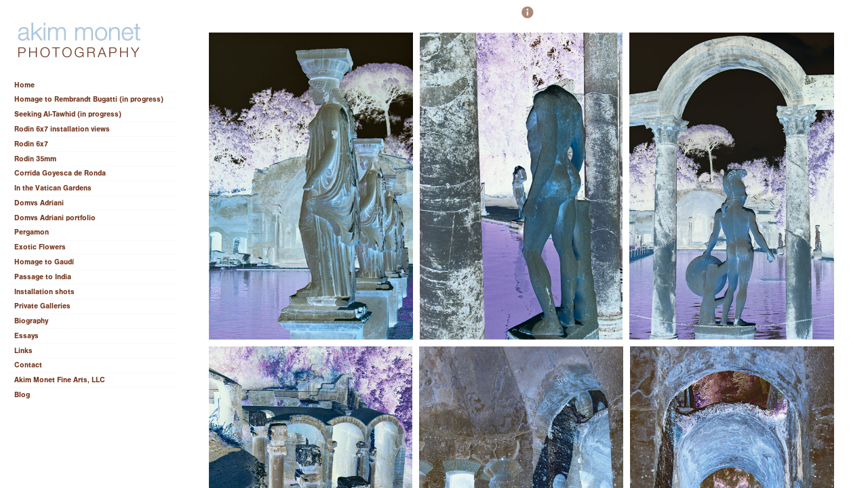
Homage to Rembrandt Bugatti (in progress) (89, 99)
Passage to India (43, 277)
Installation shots (44, 292)
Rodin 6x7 (31, 144)
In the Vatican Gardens (53, 188)
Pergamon (32, 232)
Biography (31, 321)
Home (24, 85)
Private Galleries (42, 306)
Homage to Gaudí (44, 262)
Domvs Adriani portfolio (55, 218)
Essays (31, 336)
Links (23, 351)
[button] (528, 18)
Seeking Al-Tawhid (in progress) (68, 114)
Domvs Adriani (39, 203)
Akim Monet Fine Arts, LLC (60, 380)
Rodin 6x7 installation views (62, 129)
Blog (22, 395)
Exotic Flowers (40, 247)
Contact (28, 365)
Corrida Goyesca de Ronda (60, 173)
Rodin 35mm (35, 159)
